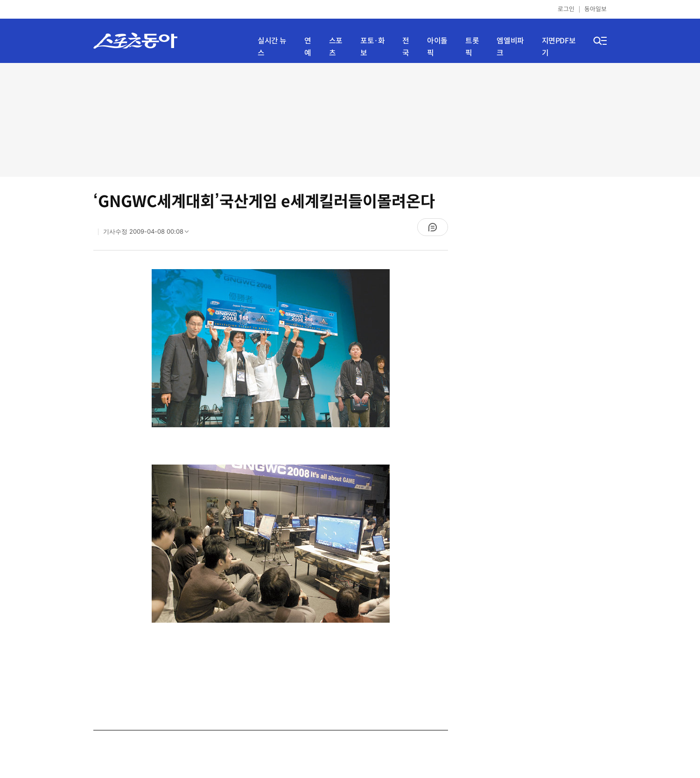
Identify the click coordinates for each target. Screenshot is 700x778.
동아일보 (595, 9)
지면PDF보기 (559, 47)
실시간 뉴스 (272, 47)
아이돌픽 (437, 47)
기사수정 (149, 234)
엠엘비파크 (510, 47)
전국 (406, 47)
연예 (308, 47)
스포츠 (336, 47)
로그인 (566, 9)
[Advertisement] (350, 119)
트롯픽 (472, 47)
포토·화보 (372, 47)
